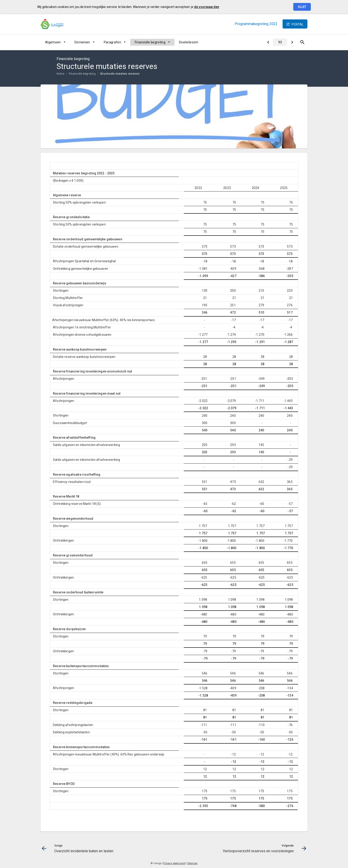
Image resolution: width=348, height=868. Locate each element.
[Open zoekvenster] (302, 42)
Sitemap (192, 863)
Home (60, 74)
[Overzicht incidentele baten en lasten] (268, 42)
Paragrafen (113, 42)
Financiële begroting (150, 42)
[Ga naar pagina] (280, 42)
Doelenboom (189, 42)
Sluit (302, 7)
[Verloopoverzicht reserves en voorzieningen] (292, 42)
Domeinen (82, 42)
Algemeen (53, 42)
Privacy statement (174, 863)
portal (298, 24)
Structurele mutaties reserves (120, 74)
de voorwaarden (207, 7)
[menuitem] (55, 42)
